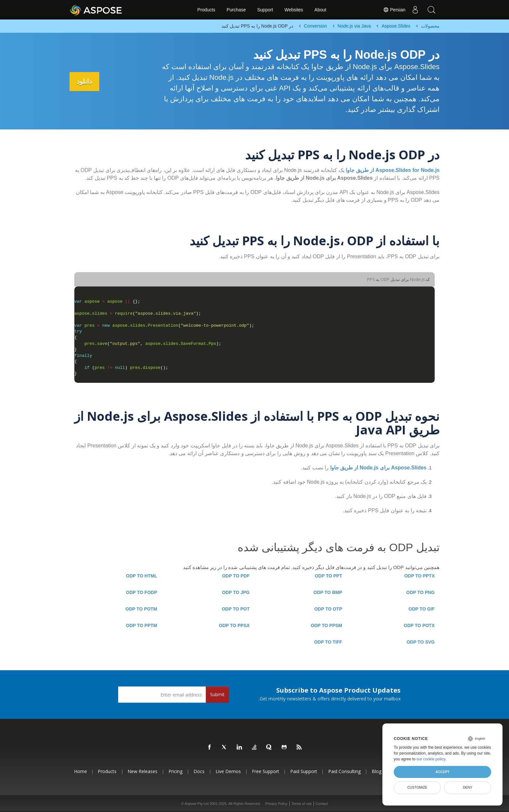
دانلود (85, 81)
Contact (322, 804)
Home (81, 771)
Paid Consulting (344, 771)
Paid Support (304, 771)
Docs (199, 771)
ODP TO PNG (421, 592)
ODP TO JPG (236, 592)
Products (206, 10)
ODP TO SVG (421, 642)
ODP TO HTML (142, 576)
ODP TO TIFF (328, 642)
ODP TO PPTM (142, 625)
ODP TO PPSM (326, 625)
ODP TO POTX (419, 625)
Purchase (236, 10)
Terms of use (301, 804)
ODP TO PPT (329, 576)
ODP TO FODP (142, 592)
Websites (294, 10)
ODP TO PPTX (419, 576)
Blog (377, 771)
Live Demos (228, 771)
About (321, 10)
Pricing (175, 771)
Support (265, 10)
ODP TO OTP (328, 609)
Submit (217, 694)
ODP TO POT (236, 609)
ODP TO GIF (422, 609)
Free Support (266, 771)
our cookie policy (431, 759)
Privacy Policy (276, 804)
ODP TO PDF (236, 576)
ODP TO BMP (328, 592)
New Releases (143, 771)
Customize (417, 787)
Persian (394, 10)
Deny (468, 787)
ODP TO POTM (142, 609)
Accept (442, 772)
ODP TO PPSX (234, 625)
